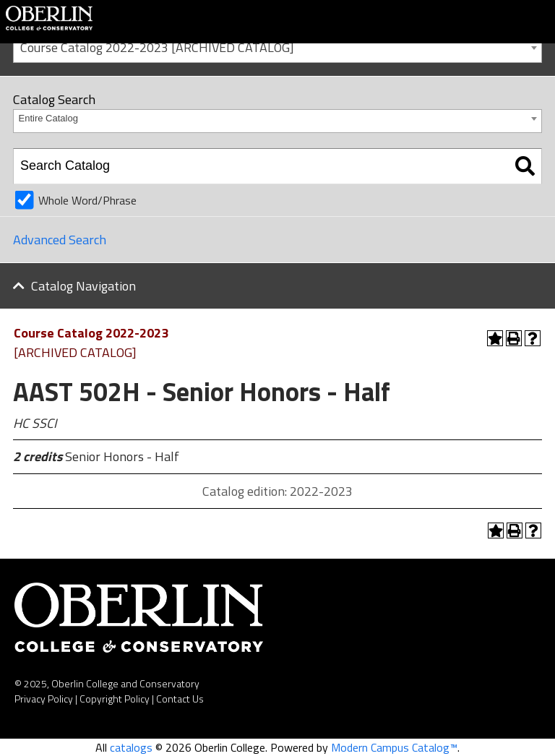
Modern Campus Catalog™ (394, 747)
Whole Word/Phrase (87, 200)
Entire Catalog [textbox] (48, 118)
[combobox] (277, 47)
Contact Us (180, 699)
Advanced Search (60, 240)
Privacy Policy (44, 699)
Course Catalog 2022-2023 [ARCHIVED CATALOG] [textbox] (157, 47)
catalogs (131, 747)
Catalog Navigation (83, 286)
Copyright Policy (115, 699)
